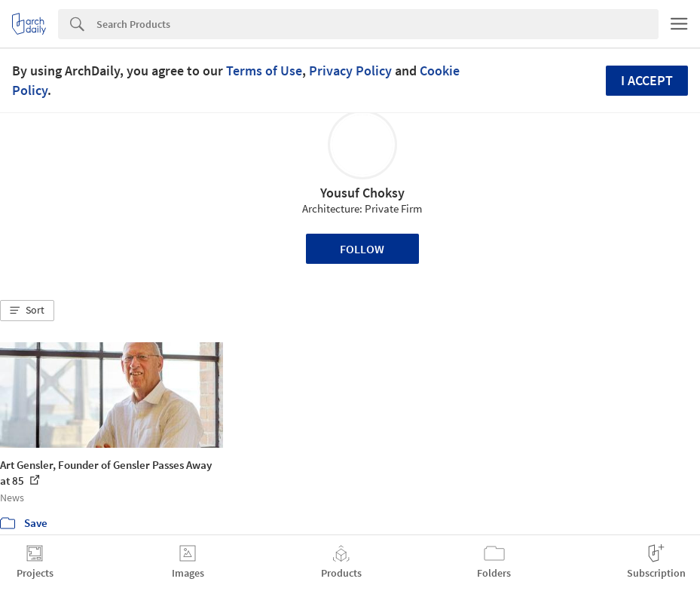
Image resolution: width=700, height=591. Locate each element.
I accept (647, 80)
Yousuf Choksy (362, 193)
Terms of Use (264, 70)
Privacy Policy (350, 70)
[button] (27, 311)
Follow (362, 249)
